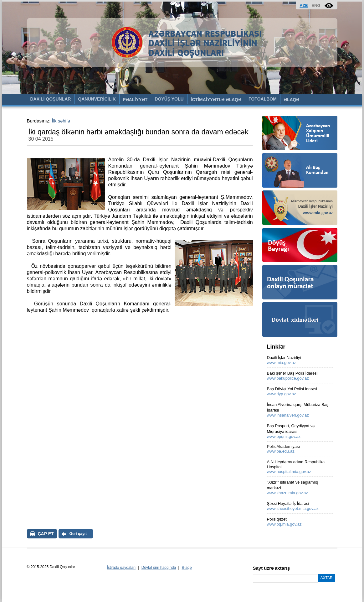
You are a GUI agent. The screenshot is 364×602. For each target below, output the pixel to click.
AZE (304, 5)
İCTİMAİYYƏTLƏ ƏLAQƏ (216, 100)
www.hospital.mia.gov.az (289, 472)
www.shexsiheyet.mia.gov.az (293, 509)
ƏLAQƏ (292, 100)
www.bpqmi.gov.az (284, 436)
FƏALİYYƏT (135, 100)
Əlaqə (187, 568)
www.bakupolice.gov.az (288, 378)
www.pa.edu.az (281, 451)
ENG (316, 5)
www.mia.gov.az (282, 363)
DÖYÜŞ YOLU (169, 99)
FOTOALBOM (263, 99)
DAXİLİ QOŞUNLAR (51, 99)
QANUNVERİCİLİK (97, 99)
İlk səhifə (61, 121)
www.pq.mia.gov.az (284, 524)
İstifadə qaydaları (121, 568)
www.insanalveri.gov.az (288, 415)
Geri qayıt (78, 534)
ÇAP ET (46, 534)
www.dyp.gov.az (282, 394)
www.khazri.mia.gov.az (287, 493)
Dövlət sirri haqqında (159, 568)
